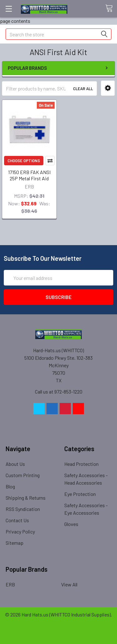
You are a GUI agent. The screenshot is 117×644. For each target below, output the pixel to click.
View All (69, 584)
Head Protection (81, 464)
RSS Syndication (23, 509)
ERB (10, 584)
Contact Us (17, 520)
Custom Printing (23, 475)
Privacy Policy (20, 531)
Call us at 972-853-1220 (59, 392)
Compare (50, 161)
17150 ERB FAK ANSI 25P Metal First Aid (29, 175)
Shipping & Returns (26, 498)
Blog (10, 486)
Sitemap (15, 543)
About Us (15, 464)
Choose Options (24, 161)
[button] (108, 88)
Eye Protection (80, 494)
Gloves (71, 524)
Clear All (83, 89)
